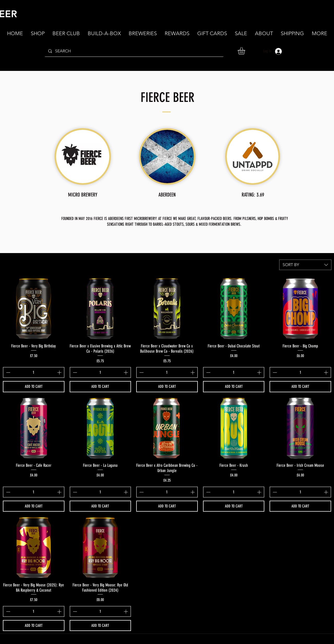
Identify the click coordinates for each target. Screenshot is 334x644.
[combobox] (305, 265)
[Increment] (60, 372)
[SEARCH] (134, 51)
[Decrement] (8, 372)
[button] (264, 33)
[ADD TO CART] (34, 387)
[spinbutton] (34, 372)
